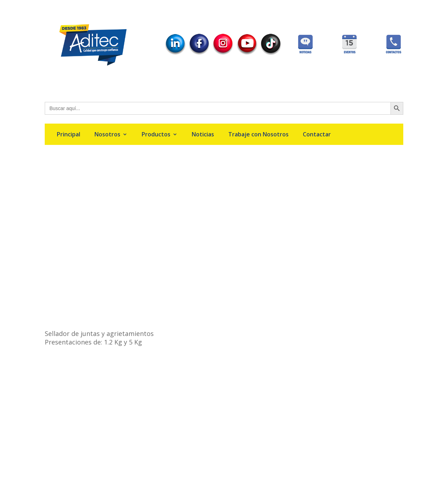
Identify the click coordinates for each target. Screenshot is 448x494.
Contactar (317, 135)
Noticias (203, 135)
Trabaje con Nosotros (258, 135)
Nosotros (107, 135)
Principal (69, 135)
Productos (156, 135)
